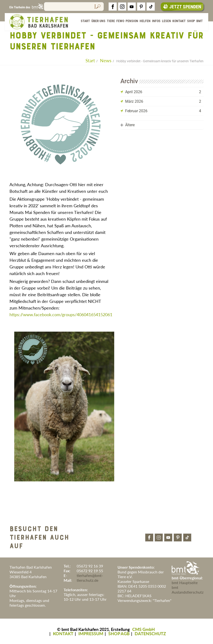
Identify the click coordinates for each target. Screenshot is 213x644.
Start (85, 21)
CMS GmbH (144, 629)
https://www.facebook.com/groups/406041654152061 (61, 315)
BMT (200, 21)
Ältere (130, 125)
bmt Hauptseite (185, 583)
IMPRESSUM (91, 634)
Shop (191, 21)
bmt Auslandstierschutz (188, 590)
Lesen (166, 21)
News (106, 61)
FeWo (120, 21)
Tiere (111, 21)
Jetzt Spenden (182, 7)
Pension (132, 21)
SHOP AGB (119, 634)
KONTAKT (63, 634)
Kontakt (179, 21)
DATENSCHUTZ (150, 634)
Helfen (145, 21)
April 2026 (134, 92)
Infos (156, 21)
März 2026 (134, 101)
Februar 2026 (136, 111)
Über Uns (98, 21)
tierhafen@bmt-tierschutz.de (90, 578)
